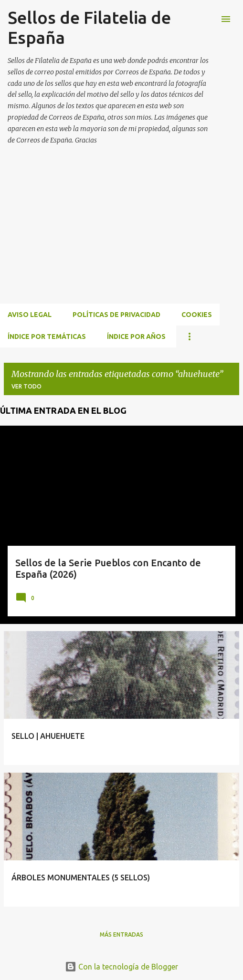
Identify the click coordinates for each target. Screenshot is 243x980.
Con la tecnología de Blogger (121, 967)
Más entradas (121, 934)
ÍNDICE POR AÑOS (136, 337)
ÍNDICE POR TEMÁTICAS (47, 337)
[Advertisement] (121, 235)
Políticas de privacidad (116, 315)
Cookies (197, 315)
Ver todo (26, 386)
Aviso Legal (30, 315)
